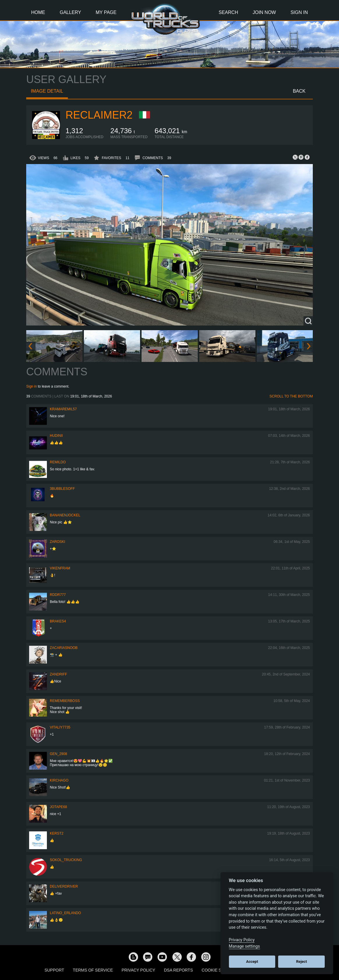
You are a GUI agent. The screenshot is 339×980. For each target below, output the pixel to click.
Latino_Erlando (65, 913)
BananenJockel (65, 515)
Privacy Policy (138, 970)
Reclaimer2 (99, 115)
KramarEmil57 (63, 409)
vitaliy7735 (60, 727)
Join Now (264, 12)
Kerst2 (57, 833)
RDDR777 (58, 595)
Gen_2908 (58, 754)
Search (228, 12)
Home (38, 12)
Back (299, 91)
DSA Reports (178, 970)
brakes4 (58, 621)
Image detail (47, 91)
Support (54, 970)
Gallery (70, 12)
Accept (252, 961)
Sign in (32, 386)
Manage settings (244, 946)
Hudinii (56, 436)
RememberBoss (65, 701)
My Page (106, 12)
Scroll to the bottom (291, 396)
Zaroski (58, 542)
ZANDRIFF (58, 674)
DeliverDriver (64, 886)
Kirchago (59, 780)
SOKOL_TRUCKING (66, 860)
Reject (302, 961)
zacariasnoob (64, 648)
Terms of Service (93, 970)
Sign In (299, 12)
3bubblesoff (62, 489)
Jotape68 (58, 807)
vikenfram (60, 568)
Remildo (58, 462)
